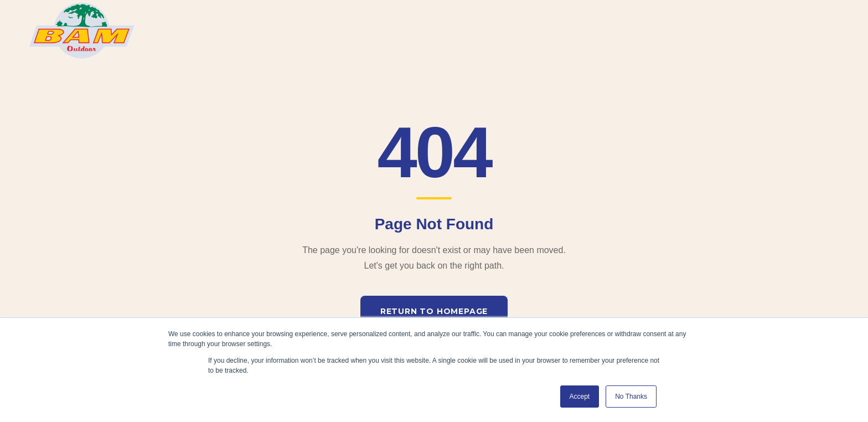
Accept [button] (580, 397)
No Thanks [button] (631, 397)
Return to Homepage (434, 311)
